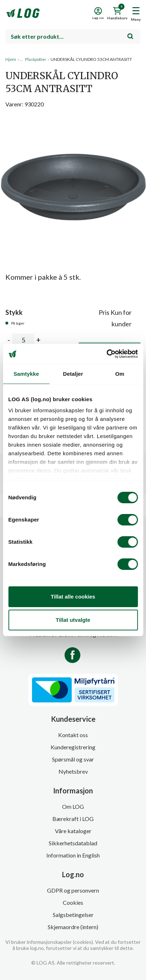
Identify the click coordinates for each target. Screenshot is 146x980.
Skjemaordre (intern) (73, 927)
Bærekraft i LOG (73, 819)
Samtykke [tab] (26, 374)
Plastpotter (36, 59)
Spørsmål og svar (73, 759)
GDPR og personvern (73, 890)
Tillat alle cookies (73, 597)
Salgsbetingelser (73, 915)
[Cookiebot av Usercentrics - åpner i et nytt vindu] (106, 354)
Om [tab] (120, 374)
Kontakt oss (73, 735)
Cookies (73, 902)
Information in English (73, 855)
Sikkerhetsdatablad (73, 843)
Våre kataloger (73, 831)
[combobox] (73, 37)
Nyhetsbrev (73, 771)
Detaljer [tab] (73, 374)
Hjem (11, 59)
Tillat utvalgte (73, 620)
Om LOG (73, 806)
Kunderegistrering (73, 747)
